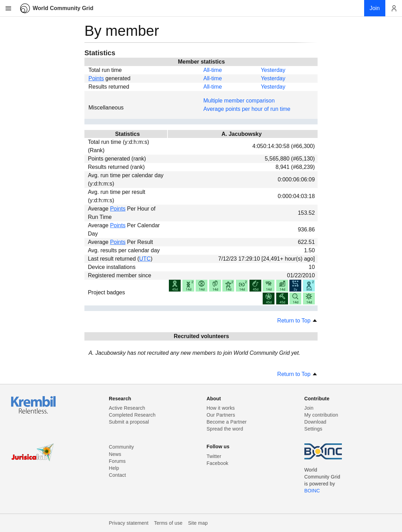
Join (309, 408)
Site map (198, 523)
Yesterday (273, 70)
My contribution (321, 415)
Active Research (127, 408)
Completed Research (132, 415)
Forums (117, 461)
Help (114, 468)
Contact (117, 475)
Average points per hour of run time (247, 109)
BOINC (312, 491)
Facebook (218, 463)
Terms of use (168, 523)
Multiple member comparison (239, 101)
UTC (145, 259)
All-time (212, 70)
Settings (313, 429)
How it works (221, 408)
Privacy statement (129, 523)
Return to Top (297, 321)
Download (315, 422)
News (115, 454)
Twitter (214, 456)
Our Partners (221, 415)
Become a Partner (227, 422)
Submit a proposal (129, 422)
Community (121, 447)
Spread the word (225, 429)
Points (96, 78)
